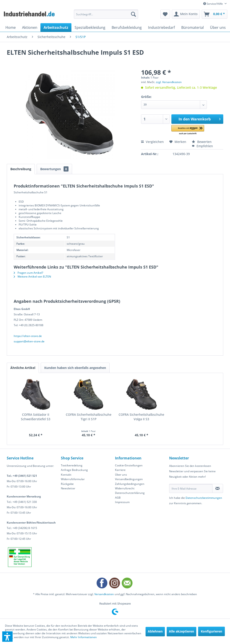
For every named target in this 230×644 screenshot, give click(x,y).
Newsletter (68, 488)
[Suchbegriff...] (106, 14)
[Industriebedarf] (161, 27)
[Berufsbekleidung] (127, 27)
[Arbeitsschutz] (56, 27)
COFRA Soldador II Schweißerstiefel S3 (36, 417)
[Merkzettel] (165, 14)
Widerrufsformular (73, 479)
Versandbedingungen (129, 479)
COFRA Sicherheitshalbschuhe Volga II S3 (141, 417)
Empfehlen (202, 146)
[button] (188, 130)
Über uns (121, 475)
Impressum (122, 502)
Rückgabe (67, 484)
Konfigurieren (211, 631)
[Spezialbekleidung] (90, 27)
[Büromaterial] (192, 27)
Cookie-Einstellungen (129, 465)
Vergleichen (152, 142)
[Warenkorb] (215, 14)
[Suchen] (133, 14)
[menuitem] (106, 14)
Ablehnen (155, 631)
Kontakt (66, 475)
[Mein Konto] (186, 14)
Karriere (120, 470)
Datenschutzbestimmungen (204, 498)
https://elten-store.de (28, 336)
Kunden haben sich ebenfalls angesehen (75, 368)
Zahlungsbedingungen (130, 484)
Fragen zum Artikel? (28, 273)
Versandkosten (104, 594)
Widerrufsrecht (125, 488)
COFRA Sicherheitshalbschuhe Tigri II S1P (89, 417)
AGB (118, 498)
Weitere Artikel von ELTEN (32, 277)
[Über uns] (218, 27)
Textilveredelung (72, 465)
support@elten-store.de (29, 341)
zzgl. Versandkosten (169, 82)
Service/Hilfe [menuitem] (213, 4)
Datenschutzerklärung (130, 493)
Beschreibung (21, 169)
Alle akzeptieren (181, 631)
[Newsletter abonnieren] (218, 488)
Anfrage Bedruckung (74, 470)
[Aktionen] (30, 27)
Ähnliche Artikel (23, 368)
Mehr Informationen (84, 637)
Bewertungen (54, 169)
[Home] (11, 27)
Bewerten (202, 142)
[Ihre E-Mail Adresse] (191, 488)
